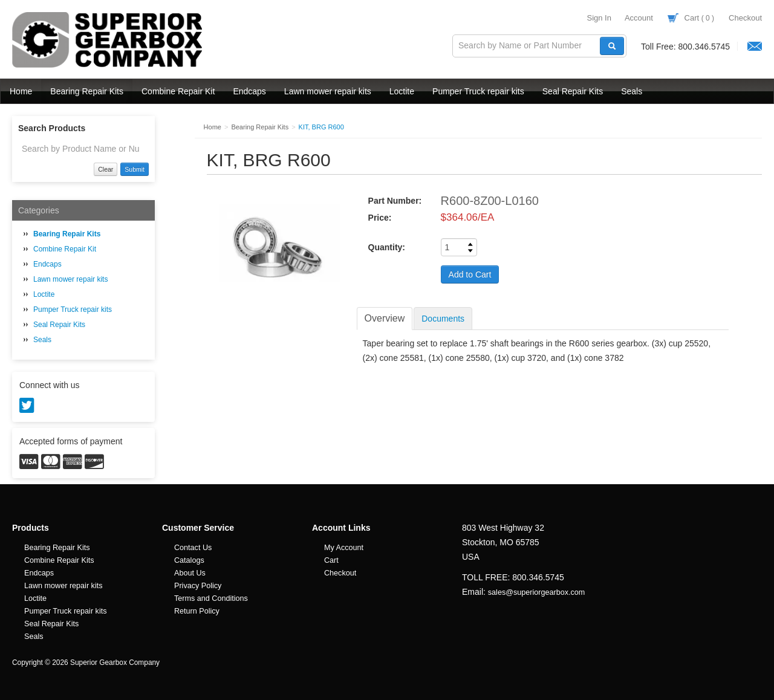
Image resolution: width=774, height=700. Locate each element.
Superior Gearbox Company (109, 40)
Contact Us (193, 548)
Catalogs (189, 560)
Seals (632, 91)
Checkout (745, 18)
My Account (344, 548)
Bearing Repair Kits (87, 91)
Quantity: (387, 247)
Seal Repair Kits (573, 91)
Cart (691, 18)
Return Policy (197, 611)
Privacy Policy (198, 586)
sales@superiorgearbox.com (536, 592)
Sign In (599, 18)
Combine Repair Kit (178, 91)
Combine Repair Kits (59, 560)
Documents (443, 319)
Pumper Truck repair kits (478, 91)
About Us (190, 573)
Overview (385, 318)
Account (639, 18)
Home (21, 91)
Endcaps (249, 91)
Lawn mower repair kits (328, 91)
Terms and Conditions (211, 598)
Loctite (402, 91)
